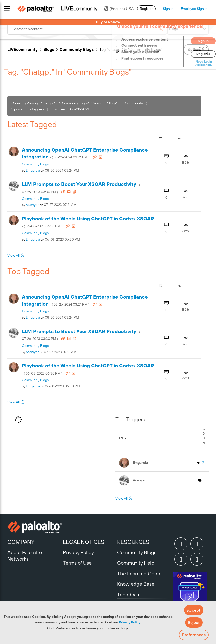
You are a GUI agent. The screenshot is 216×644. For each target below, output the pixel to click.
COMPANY (21, 542)
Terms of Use (77, 563)
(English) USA (119, 9)
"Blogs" (112, 103)
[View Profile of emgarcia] (33, 170)
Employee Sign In (194, 9)
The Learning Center (140, 573)
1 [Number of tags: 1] (204, 480)
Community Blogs (77, 49)
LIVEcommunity (23, 49)
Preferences (194, 635)
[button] (194, 610)
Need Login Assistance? (186, 63)
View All (13, 255)
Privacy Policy (130, 622)
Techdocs (128, 594)
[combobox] (87, 29)
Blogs (49, 49)
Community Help (136, 563)
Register (146, 9)
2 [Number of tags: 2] (203, 463)
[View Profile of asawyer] (32, 205)
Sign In (168, 9)
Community (134, 103)
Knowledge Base (136, 584)
